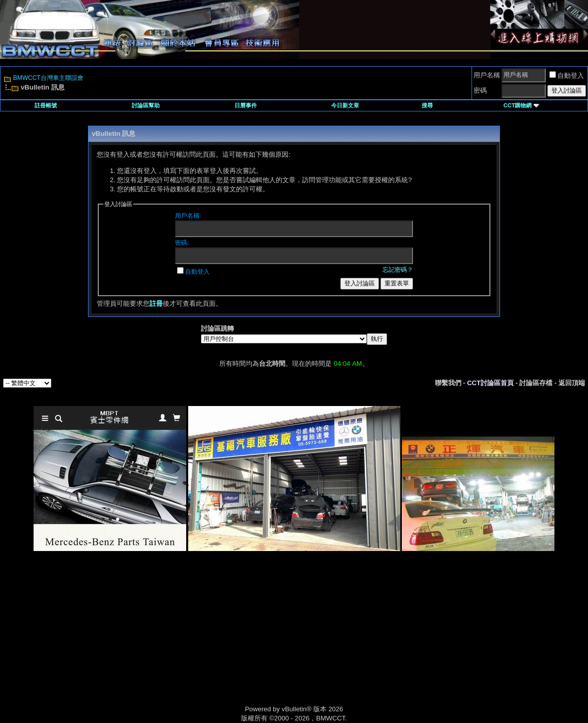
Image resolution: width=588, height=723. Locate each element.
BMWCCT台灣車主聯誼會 (48, 78)
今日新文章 (345, 105)
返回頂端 (572, 383)
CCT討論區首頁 (490, 383)
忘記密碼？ (398, 270)
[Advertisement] (208, 640)
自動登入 (567, 76)
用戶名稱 (487, 75)
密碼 (480, 90)
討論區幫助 (146, 105)
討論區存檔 (536, 383)
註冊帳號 (46, 105)
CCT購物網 (521, 105)
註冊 (156, 303)
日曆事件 (246, 105)
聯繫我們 (448, 383)
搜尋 (427, 105)
